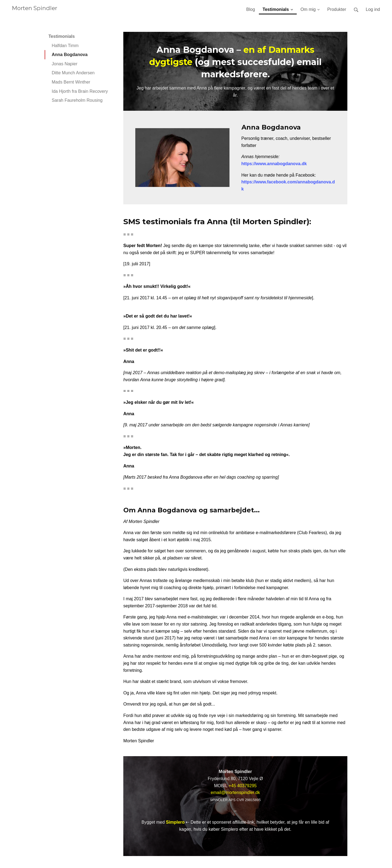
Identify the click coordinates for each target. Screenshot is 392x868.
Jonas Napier (65, 64)
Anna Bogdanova (70, 55)
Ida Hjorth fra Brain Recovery (80, 91)
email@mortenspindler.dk (235, 792)
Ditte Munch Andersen (73, 73)
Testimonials (62, 36)
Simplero (175, 822)
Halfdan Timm (65, 46)
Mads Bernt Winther (71, 82)
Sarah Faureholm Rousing (77, 100)
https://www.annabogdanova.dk (274, 164)
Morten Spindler (35, 8)
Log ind (373, 9)
